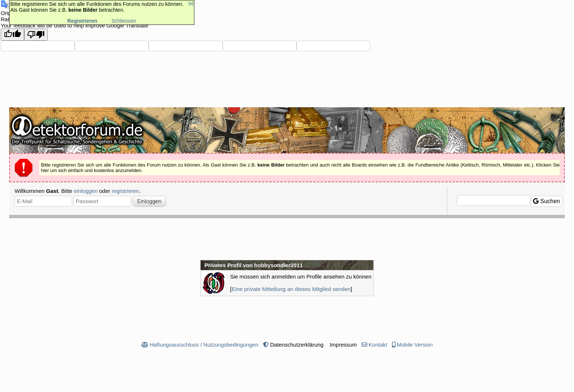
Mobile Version (415, 345)
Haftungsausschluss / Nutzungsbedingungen (204, 345)
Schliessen (124, 21)
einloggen (86, 191)
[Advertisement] (287, 238)
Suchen (547, 201)
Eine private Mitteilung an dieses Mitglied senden (291, 289)
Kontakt (378, 345)
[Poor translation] (36, 35)
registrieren (125, 191)
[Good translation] (12, 35)
